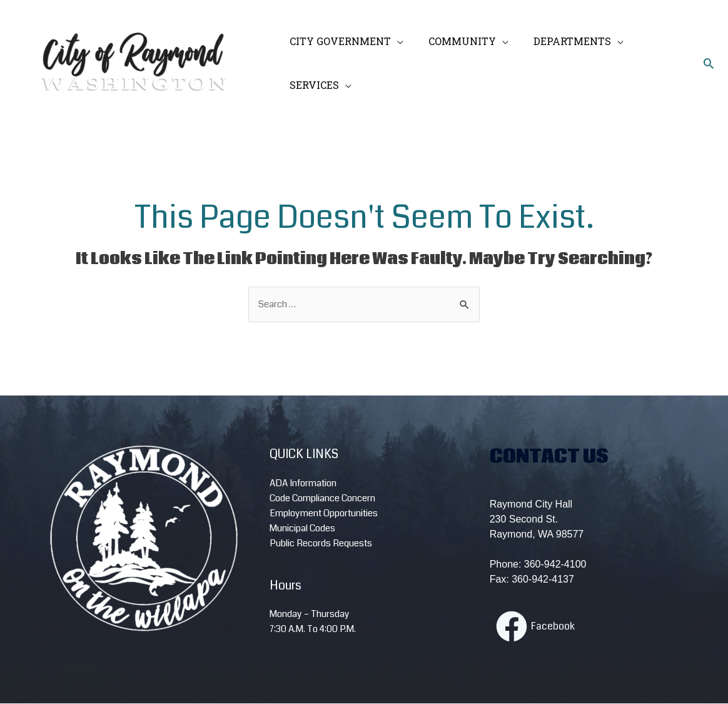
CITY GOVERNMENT (338, 41)
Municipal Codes (302, 529)
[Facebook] (535, 627)
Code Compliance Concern (322, 499)
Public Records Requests (321, 544)
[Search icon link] (709, 63)
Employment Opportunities (324, 514)
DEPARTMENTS (560, 41)
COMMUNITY (455, 41)
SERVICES (312, 85)
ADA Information (303, 484)
